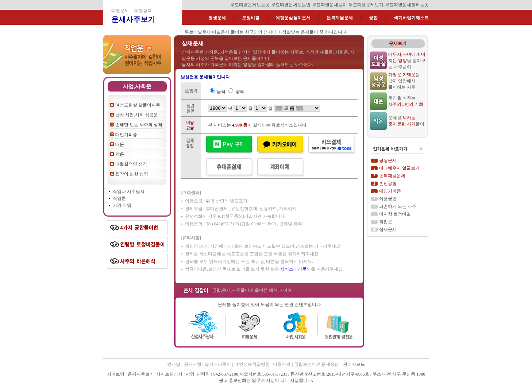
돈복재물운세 (340, 18)
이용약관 (282, 364)
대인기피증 (126, 135)
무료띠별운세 (198, 32)
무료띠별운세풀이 (329, 5)
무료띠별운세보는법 (291, 5)
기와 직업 (122, 205)
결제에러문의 (218, 364)
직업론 (119, 198)
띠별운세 (221, 32)
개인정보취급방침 (253, 364)
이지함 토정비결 (395, 214)
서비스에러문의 (296, 269)
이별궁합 (388, 199)
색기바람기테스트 (411, 18)
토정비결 (251, 18)
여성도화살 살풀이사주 (138, 105)
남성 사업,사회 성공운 (137, 115)
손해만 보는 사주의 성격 (139, 125)
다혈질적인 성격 (131, 164)
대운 (120, 144)
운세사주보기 (133, 19)
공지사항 (193, 364)
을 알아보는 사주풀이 (407, 61)
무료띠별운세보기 (366, 5)
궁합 (373, 18)
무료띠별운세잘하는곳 (407, 5)
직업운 (386, 222)
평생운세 (217, 18)
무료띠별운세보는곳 (250, 5)
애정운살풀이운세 (293, 18)
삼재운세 (388, 229)
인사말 (174, 364)
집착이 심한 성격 (132, 174)
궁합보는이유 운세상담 (317, 364)
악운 (120, 154)
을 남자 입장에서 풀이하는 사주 (404, 81)
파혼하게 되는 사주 (398, 206)
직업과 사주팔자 (129, 191)
